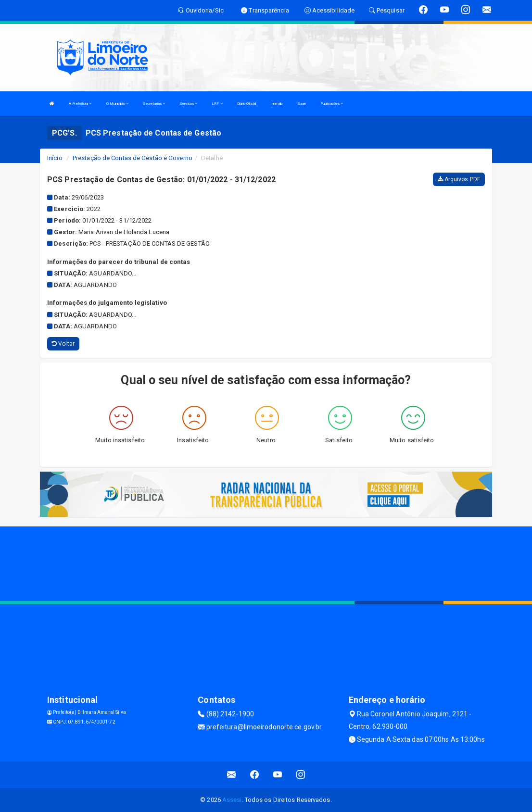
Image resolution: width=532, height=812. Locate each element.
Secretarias (154, 104)
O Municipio (117, 104)
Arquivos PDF (459, 179)
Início (55, 158)
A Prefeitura (80, 104)
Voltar (63, 344)
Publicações (332, 104)
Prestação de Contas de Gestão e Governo (133, 158)
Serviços (188, 104)
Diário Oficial (247, 104)
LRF (217, 104)
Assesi (232, 800)
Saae (302, 104)
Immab (277, 104)
